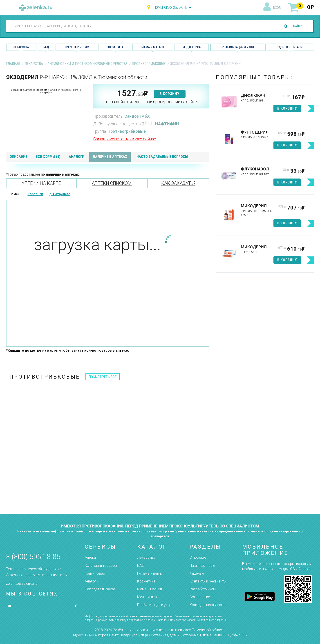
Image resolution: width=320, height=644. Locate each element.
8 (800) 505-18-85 (33, 557)
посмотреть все (103, 377)
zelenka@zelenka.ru (22, 583)
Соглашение (200, 597)
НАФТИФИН (167, 124)
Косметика (115, 47)
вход (277, 8)
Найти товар (95, 573)
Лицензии (197, 573)
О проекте (198, 557)
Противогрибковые (149, 64)
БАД (46, 47)
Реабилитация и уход (238, 47)
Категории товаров (101, 566)
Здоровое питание (291, 47)
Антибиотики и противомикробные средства (87, 64)
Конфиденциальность (208, 605)
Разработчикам (203, 589)
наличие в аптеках (110, 157)
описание (18, 157)
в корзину (170, 94)
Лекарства (21, 47)
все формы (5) (48, 157)
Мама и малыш (153, 47)
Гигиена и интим (150, 573)
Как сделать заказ (100, 589)
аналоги (77, 157)
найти (296, 26)
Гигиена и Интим (77, 47)
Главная (13, 64)
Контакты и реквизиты (208, 581)
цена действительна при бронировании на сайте (151, 102)
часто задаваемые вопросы (162, 157)
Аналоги (92, 581)
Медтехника (192, 47)
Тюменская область (170, 8)
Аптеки (90, 557)
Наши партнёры (202, 566)
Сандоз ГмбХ (137, 116)
